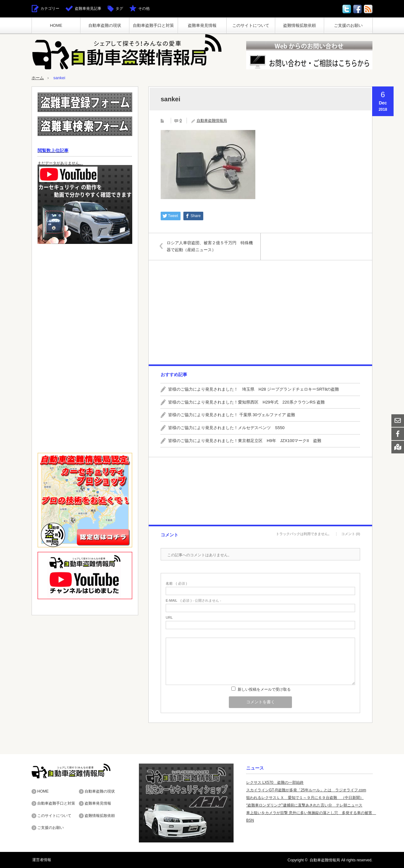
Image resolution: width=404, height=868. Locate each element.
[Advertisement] (260, 312)
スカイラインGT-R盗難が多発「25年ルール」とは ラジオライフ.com (306, 790)
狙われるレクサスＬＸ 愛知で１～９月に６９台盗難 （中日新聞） (305, 797)
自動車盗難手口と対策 (153, 25)
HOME (56, 25)
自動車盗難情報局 (212, 120)
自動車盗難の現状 (105, 25)
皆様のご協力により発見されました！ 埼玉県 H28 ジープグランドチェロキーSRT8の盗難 (254, 389)
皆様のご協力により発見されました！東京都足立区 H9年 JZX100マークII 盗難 (245, 440)
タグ (119, 9)
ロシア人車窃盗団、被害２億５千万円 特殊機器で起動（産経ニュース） (211, 246)
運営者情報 (41, 860)
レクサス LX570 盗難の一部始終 (275, 782)
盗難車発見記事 (88, 9)
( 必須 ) (176, 583)
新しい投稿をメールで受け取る (264, 689)
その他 (144, 9)
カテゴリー (50, 9)
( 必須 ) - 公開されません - (193, 600)
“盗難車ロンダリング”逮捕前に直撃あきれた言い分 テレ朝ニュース (304, 805)
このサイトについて (251, 25)
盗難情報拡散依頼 (300, 25)
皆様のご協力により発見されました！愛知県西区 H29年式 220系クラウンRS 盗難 (247, 402)
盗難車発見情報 (202, 25)
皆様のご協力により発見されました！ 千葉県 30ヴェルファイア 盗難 (232, 415)
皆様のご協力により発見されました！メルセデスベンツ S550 (226, 428)
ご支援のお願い (348, 25)
